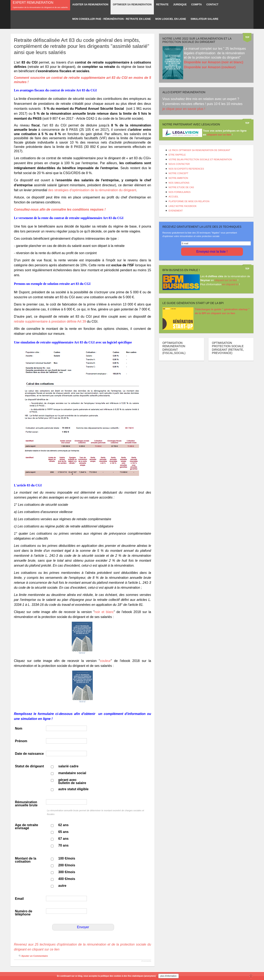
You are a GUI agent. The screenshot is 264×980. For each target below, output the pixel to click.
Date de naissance (29, 754)
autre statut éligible (74, 789)
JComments (146, 961)
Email (19, 899)
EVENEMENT (176, 211)
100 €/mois (67, 858)
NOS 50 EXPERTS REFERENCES (186, 169)
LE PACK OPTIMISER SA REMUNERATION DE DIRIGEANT (200, 150)
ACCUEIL (174, 197)
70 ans (64, 845)
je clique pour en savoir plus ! (184, 109)
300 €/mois (67, 872)
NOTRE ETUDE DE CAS (181, 187)
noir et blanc (104, 612)
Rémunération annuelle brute (26, 804)
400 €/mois (67, 879)
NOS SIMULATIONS (179, 183)
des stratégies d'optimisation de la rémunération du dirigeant (92, 190)
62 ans (64, 825)
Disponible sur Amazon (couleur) (210, 67)
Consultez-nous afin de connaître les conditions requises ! (60, 209)
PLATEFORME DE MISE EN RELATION (189, 201)
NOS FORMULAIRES (180, 192)
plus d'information (169, 976)
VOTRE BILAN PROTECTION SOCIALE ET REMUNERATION (200, 159)
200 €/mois (67, 865)
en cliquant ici (230, 284)
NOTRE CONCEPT (179, 173)
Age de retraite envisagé (27, 827)
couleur (105, 661)
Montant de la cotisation (26, 860)
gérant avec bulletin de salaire (72, 781)
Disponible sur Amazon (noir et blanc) (214, 62)
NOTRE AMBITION (178, 178)
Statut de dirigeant (29, 766)
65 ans (64, 832)
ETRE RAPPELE (177, 155)
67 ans (64, 839)
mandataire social (72, 773)
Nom (19, 728)
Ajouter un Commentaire (35, 956)
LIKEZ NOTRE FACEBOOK (183, 206)
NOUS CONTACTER (179, 164)
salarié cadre (68, 766)
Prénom (21, 741)
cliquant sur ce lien (226, 280)
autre (62, 886)
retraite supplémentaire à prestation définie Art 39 (50, 321)
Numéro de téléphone (24, 913)
